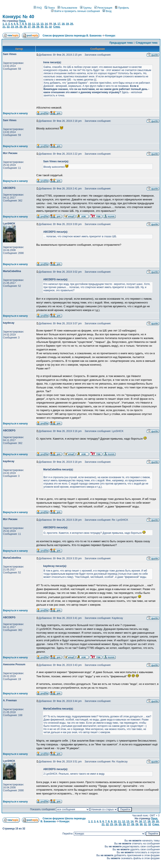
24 (17, 27)
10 (29, 24)
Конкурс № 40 (18, 17)
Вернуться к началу (15, 113)
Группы (86, 8)
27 (29, 27)
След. (57, 27)
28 (33, 27)
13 (42, 24)
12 (38, 24)
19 (67, 24)
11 (33, 24)
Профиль (122, 8)
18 (63, 24)
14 (46, 24)
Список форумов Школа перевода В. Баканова (72, 36)
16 (55, 24)
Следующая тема (147, 43)
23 (12, 27)
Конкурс (110, 36)
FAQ (38, 8)
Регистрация (103, 8)
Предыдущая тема (121, 43)
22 (8, 27)
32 (50, 27)
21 (4, 27)
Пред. (22, 21)
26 (25, 27)
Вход (107, 11)
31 (46, 27)
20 (72, 24)
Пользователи (67, 8)
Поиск (50, 8)
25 (21, 27)
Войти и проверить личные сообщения (75, 11)
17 (59, 24)
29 (38, 27)
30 (42, 27)
